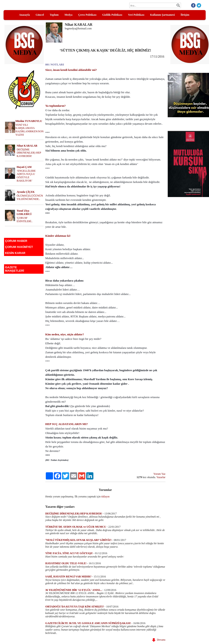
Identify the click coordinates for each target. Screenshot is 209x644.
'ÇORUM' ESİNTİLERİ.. (25, 220)
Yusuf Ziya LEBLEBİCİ (24, 212)
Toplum (54, 15)
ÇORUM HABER (16, 241)
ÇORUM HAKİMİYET (19, 247)
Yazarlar (161, 477)
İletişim (185, 15)
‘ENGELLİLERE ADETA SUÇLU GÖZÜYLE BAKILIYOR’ (26, 176)
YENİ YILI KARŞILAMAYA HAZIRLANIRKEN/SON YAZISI (30, 130)
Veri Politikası (136, 15)
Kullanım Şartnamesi (163, 15)
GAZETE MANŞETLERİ (15, 269)
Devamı (159, 640)
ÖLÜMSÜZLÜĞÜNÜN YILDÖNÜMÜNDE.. (30, 197)
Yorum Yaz (159, 474)
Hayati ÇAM (24, 167)
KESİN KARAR (15, 253)
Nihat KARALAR (27, 146)
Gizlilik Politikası (112, 15)
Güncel (40, 15)
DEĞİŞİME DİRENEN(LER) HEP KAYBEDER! (29, 153)
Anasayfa (24, 15)
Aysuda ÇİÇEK (26, 192)
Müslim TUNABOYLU (29, 121)
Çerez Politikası (87, 15)
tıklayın (105, 497)
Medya (68, 15)
